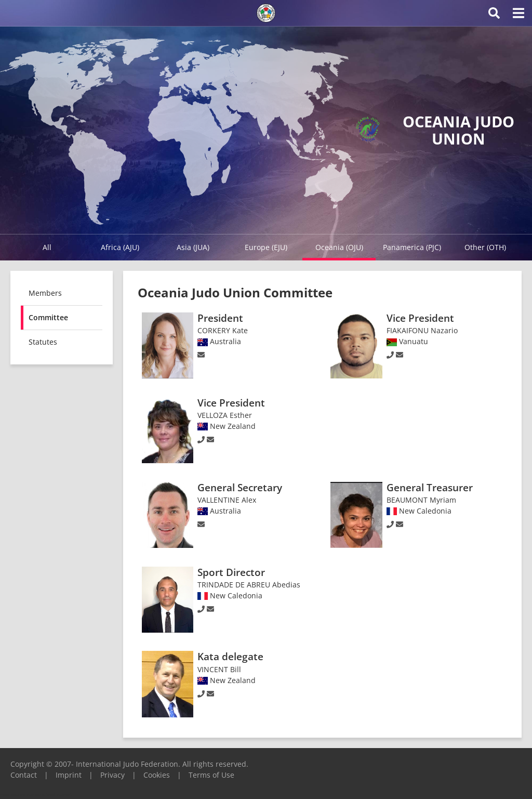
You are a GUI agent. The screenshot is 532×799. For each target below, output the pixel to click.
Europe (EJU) (266, 247)
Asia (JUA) (193, 247)
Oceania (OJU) (339, 247)
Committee (48, 317)
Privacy (112, 775)
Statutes (43, 342)
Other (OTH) (485, 247)
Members (45, 293)
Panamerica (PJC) (412, 247)
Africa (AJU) (120, 247)
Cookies (157, 775)
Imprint (69, 775)
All (47, 247)
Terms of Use (211, 775)
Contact (24, 775)
